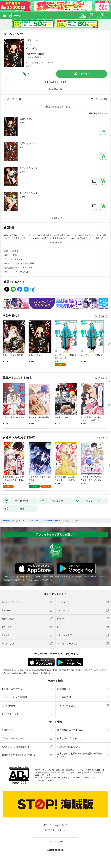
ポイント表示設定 (66, 706)
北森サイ (30, 40)
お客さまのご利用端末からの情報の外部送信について (80, 755)
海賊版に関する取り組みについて (19, 755)
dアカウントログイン (12, 714)
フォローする (36, 40)
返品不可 (29, 66)
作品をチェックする (58, 82)
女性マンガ (19, 259)
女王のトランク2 (28, 143)
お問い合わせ (8, 706)
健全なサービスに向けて (70, 738)
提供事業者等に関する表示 (71, 730)
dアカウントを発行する (55, 825)
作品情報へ (54, 89)
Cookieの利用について (69, 747)
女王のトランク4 (28, 193)
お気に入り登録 (100, 99)
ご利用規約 (7, 730)
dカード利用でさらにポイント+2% (39, 63)
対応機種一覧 (64, 689)
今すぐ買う (84, 74)
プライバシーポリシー (13, 738)
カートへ (32, 74)
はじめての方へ (12, 689)
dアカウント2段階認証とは (15, 747)
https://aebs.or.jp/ (44, 780)
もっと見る (100, 316)
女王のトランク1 (28, 119)
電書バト (16, 255)
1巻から (92, 113)
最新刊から (102, 113)
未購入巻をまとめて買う (58, 107)
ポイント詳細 (33, 57)
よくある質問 (64, 697)
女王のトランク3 (28, 168)
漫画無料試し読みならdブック (14, 521)
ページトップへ (55, 841)
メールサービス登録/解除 (14, 697)
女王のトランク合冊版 (24, 263)
